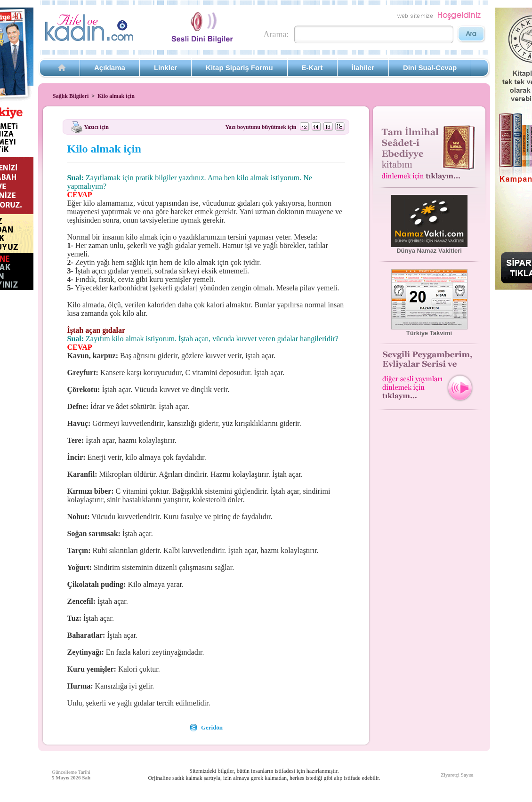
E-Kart (312, 68)
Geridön (212, 727)
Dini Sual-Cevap (430, 68)
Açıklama (110, 68)
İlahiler (363, 68)
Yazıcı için (97, 127)
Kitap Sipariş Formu (239, 68)
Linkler (165, 68)
